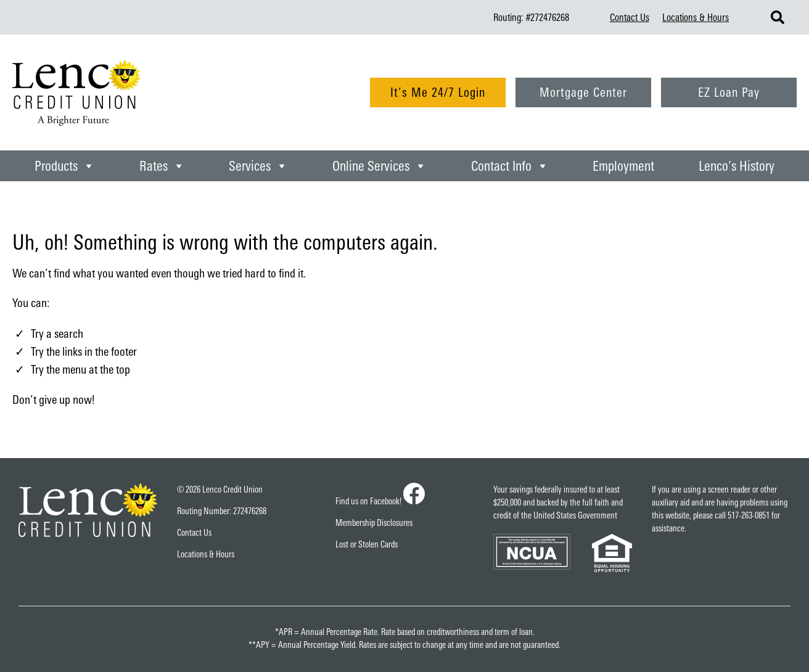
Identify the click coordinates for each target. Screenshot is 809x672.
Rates (162, 166)
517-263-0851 (749, 515)
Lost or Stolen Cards (367, 544)
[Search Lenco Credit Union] (778, 17)
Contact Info (510, 166)
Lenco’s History (737, 166)
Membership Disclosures (374, 522)
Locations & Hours (696, 17)
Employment (623, 166)
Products (65, 166)
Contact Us (630, 17)
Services (258, 166)
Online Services (380, 166)
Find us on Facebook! (380, 501)
